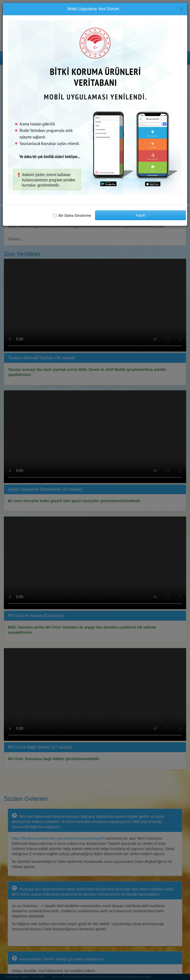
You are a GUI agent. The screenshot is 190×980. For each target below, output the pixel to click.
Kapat (140, 215)
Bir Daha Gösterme (72, 216)
